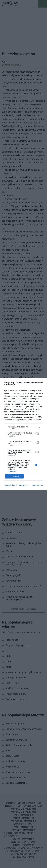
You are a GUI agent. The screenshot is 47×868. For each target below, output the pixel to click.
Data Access (23, 485)
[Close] (42, 383)
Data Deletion (9, 485)
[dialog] (23, 434)
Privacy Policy (38, 485)
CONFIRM (14, 476)
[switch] (37, 434)
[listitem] (23, 428)
